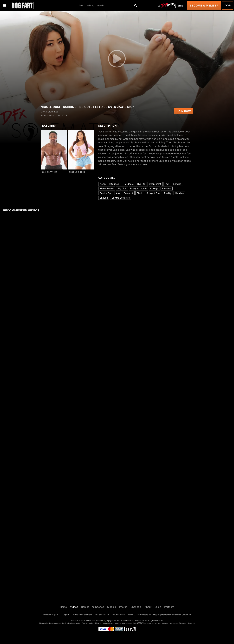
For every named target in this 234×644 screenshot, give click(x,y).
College (154, 188)
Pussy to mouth (138, 188)
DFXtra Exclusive (121, 198)
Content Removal (188, 623)
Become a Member (204, 6)
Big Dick (122, 188)
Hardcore (129, 184)
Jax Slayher (49, 172)
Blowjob (177, 184)
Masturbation (107, 188)
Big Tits (141, 184)
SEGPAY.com (142, 623)
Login (227, 5)
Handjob (179, 193)
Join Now (184, 111)
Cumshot (128, 193)
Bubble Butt (106, 193)
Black (140, 193)
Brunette (167, 188)
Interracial (115, 184)
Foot (167, 184)
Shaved (104, 198)
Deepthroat (155, 184)
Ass (118, 193)
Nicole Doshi (77, 172)
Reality (168, 193)
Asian (103, 184)
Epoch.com (54, 623)
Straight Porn (153, 193)
